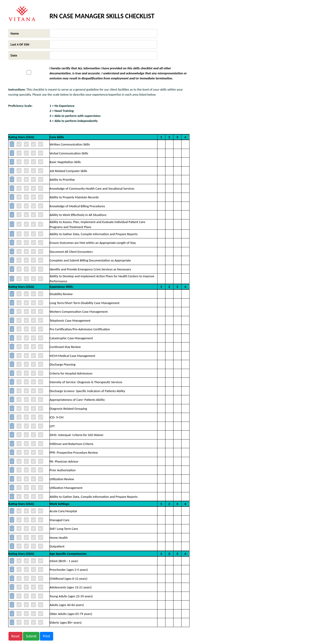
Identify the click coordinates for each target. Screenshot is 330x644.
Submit (31, 636)
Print (46, 636)
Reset (16, 636)
